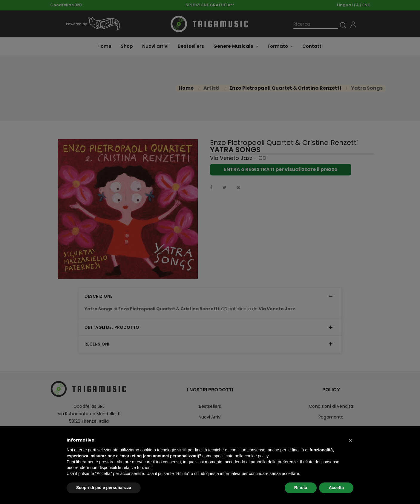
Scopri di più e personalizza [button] (104, 488)
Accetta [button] (336, 488)
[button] (350, 440)
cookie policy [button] (256, 456)
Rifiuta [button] (301, 488)
